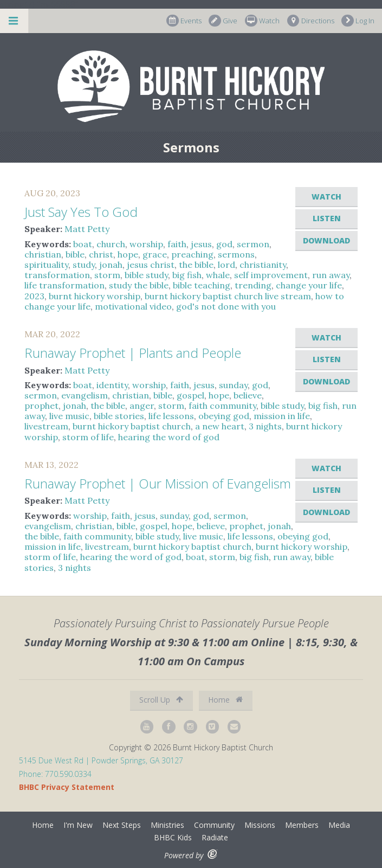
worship (146, 244)
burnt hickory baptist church (132, 426)
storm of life (88, 437)
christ (101, 254)
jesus (201, 244)
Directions (311, 21)
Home (225, 700)
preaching (192, 254)
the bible (196, 265)
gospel (190, 395)
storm (107, 275)
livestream (46, 426)
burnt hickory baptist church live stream (228, 296)
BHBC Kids (173, 837)
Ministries (167, 825)
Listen (327, 218)
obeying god (224, 416)
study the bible (139, 285)
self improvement (271, 275)
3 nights (265, 426)
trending (253, 285)
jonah (111, 265)
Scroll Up (161, 700)
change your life (309, 285)
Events (184, 21)
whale (218, 275)
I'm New (78, 825)
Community (214, 825)
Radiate (215, 837)
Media (339, 825)
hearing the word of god (169, 437)
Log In (358, 21)
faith (177, 244)
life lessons (171, 416)
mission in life (282, 416)
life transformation (64, 285)
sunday (233, 385)
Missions (260, 825)
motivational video (133, 306)
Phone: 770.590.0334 (55, 774)
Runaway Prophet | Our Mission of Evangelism (158, 483)
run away (331, 275)
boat (83, 244)
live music (69, 416)
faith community (222, 406)
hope (128, 254)
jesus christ (151, 265)
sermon (253, 244)
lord (226, 265)
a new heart (220, 426)
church (111, 244)
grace (155, 254)
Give (223, 21)
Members (302, 825)
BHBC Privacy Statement (67, 787)
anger (142, 406)
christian (43, 254)
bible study (146, 275)
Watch (262, 21)
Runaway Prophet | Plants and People (133, 353)
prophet (41, 406)
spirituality (46, 265)
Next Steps (122, 825)
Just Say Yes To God (81, 212)
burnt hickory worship (95, 296)
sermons (236, 254)
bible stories (119, 416)
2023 (34, 296)
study (84, 265)
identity (112, 385)
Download (326, 240)
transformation (57, 275)
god (224, 244)
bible (75, 254)
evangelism (85, 395)
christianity (263, 265)
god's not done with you (226, 306)
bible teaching (202, 285)
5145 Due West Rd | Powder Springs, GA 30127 (101, 760)
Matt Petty (87, 229)
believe (248, 395)
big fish (187, 275)
